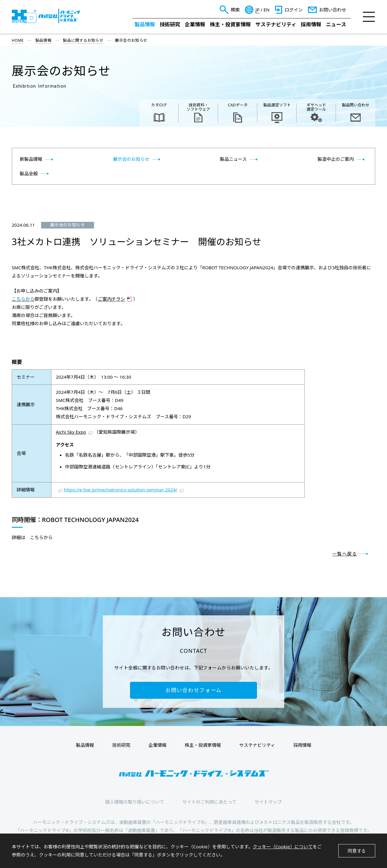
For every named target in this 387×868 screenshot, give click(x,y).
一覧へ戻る (345, 554)
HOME (18, 40)
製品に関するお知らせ (83, 40)
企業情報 (195, 24)
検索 (235, 10)
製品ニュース (233, 159)
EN (267, 10)
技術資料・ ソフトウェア (198, 107)
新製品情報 (31, 159)
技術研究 (170, 24)
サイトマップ (268, 802)
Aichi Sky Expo (71, 432)
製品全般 (29, 173)
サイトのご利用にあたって (209, 802)
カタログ (159, 105)
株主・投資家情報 (230, 24)
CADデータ (238, 105)
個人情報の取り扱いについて (135, 802)
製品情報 (145, 24)
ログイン (294, 10)
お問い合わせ (333, 10)
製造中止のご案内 (336, 159)
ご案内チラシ (112, 299)
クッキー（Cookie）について (283, 847)
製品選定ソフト (277, 105)
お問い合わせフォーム (193, 690)
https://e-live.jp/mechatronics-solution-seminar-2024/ (121, 490)
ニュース (336, 24)
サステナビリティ (276, 24)
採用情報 (311, 24)
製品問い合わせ (356, 105)
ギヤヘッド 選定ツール (316, 107)
